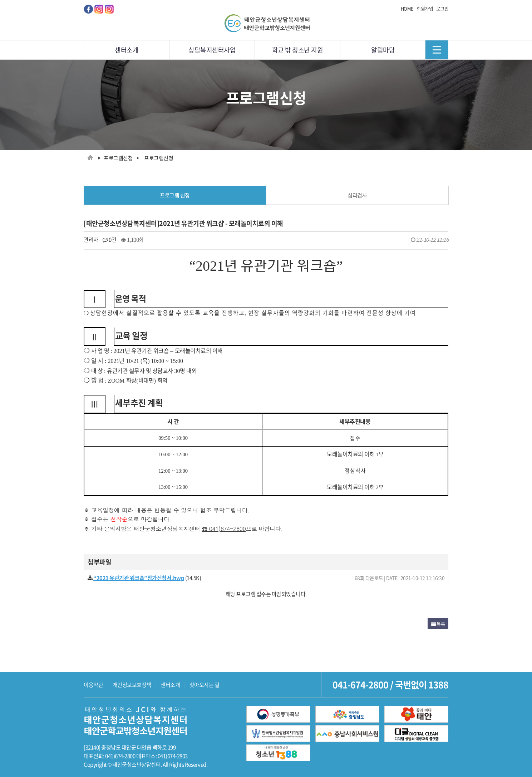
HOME (407, 8)
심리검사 (357, 195)
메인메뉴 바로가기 (0, 0)
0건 (109, 240)
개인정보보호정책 (132, 685)
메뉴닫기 (437, 50)
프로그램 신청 (175, 195)
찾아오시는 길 (205, 685)
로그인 (442, 8)
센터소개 (170, 685)
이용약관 (93, 685)
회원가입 (425, 8)
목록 (438, 624)
